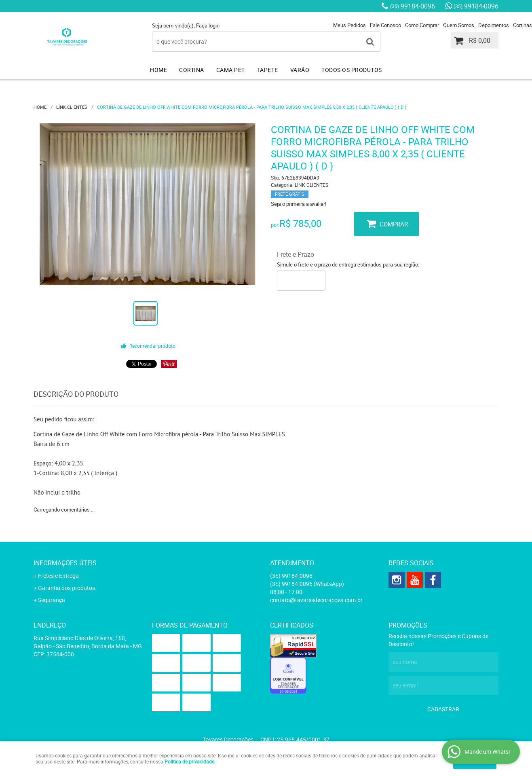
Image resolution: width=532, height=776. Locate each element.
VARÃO (300, 70)
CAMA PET (231, 70)
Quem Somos (459, 25)
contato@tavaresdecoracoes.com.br (316, 600)
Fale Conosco (385, 25)
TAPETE (268, 70)
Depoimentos (494, 25)
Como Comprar (422, 25)
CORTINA (192, 70)
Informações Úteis (65, 563)
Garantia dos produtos (66, 588)
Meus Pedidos (349, 25)
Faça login (208, 25)
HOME (158, 70)
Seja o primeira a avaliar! (299, 204)
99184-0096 (413, 6)
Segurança (52, 600)
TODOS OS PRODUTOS (352, 70)
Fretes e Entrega (58, 576)
